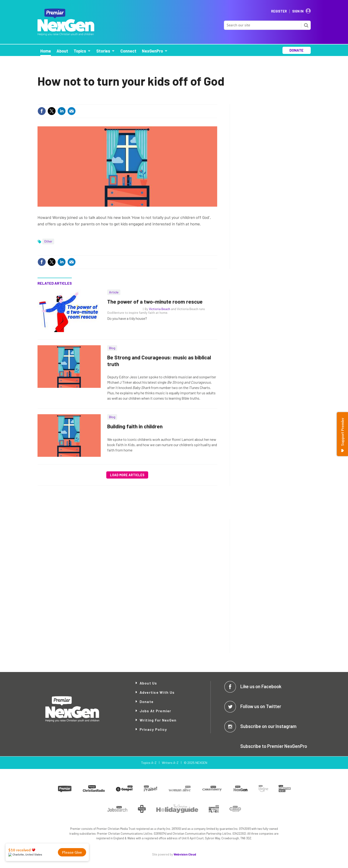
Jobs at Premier (155, 711)
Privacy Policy (153, 729)
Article (114, 292)
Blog (112, 348)
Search (306, 25)
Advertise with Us (157, 692)
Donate (147, 702)
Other (48, 241)
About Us (148, 683)
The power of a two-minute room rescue (155, 302)
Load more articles (127, 475)
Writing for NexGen (158, 720)
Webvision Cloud (185, 854)
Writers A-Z (170, 763)
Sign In (298, 11)
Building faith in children (135, 426)
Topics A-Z (149, 763)
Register (279, 11)
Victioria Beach (160, 309)
